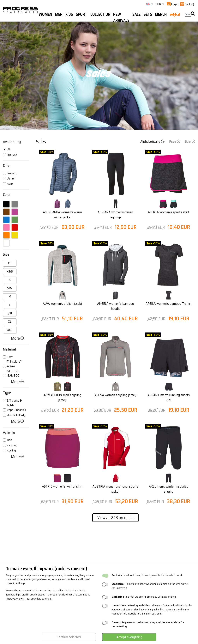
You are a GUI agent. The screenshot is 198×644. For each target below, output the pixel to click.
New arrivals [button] (121, 17)
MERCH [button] (161, 14)
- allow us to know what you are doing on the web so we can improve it (150, 586)
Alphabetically (153, 141)
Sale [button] (136, 14)
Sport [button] (82, 14)
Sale (190, 141)
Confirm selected (69, 637)
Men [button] (59, 14)
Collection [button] (100, 14)
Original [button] (175, 15)
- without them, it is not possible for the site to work (147, 575)
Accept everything (129, 637)
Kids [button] (69, 14)
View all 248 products (115, 518)
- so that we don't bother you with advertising (144, 597)
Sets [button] (148, 14)
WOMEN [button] (45, 14)
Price (175, 141)
